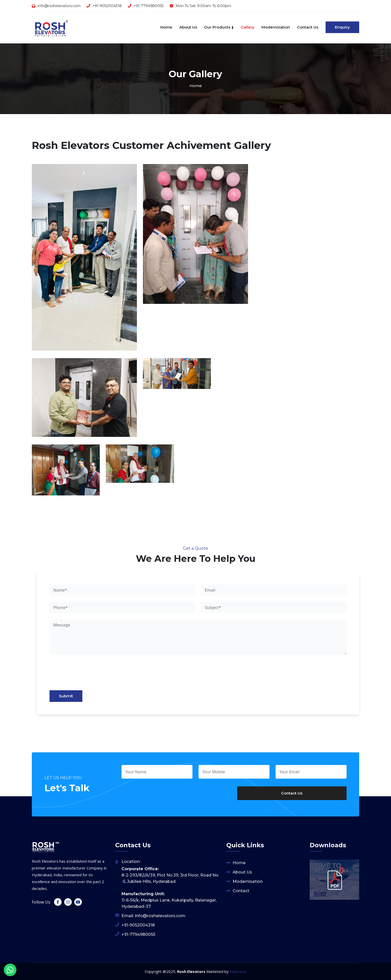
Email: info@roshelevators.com (153, 916)
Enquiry (342, 27)
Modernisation (248, 881)
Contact (241, 891)
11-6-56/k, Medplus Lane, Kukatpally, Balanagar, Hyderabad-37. (169, 900)
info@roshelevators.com (59, 6)
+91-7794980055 (149, 6)
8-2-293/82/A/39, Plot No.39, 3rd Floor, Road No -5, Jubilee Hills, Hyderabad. (170, 875)
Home (166, 27)
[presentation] (86, 675)
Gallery (248, 27)
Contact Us (308, 27)
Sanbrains (238, 971)
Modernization (276, 27)
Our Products (219, 27)
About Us (188, 27)
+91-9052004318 (107, 6)
